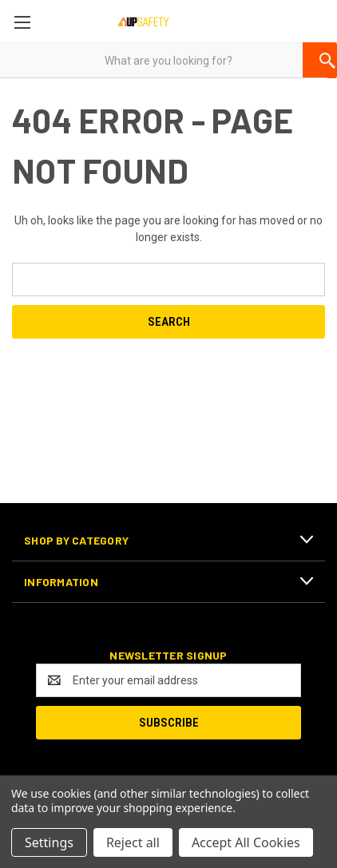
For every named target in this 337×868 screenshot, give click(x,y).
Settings (49, 842)
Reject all (133, 842)
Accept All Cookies (246, 842)
